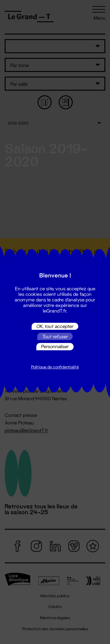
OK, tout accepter (55, 326)
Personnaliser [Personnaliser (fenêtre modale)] (55, 347)
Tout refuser (55, 336)
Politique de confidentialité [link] (55, 367)
